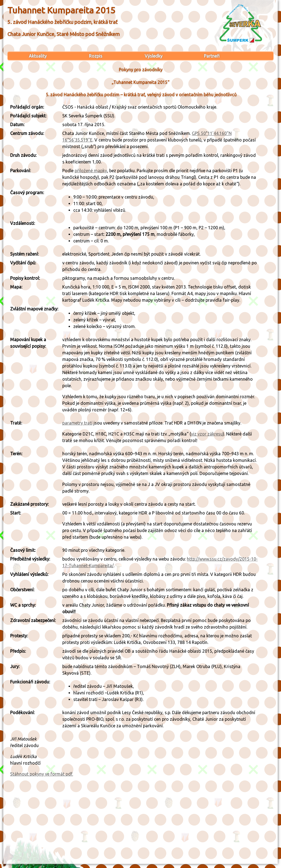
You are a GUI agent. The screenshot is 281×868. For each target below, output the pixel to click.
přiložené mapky (91, 171)
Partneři (212, 56)
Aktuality (38, 56)
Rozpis (96, 56)
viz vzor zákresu (207, 434)
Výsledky (154, 56)
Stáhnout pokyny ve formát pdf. (42, 774)
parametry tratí (77, 423)
